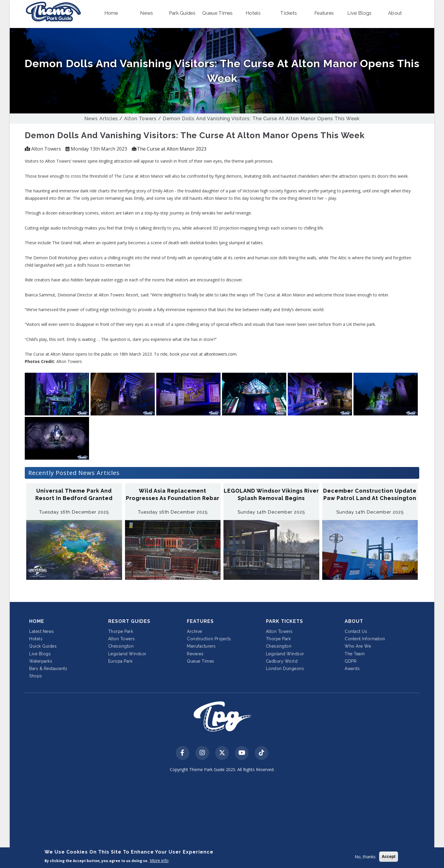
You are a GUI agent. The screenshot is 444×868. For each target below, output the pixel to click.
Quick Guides (43, 646)
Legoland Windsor (127, 654)
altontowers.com (220, 354)
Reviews (195, 654)
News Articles (101, 119)
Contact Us (356, 631)
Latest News (42, 631)
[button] (111, 13)
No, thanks (365, 857)
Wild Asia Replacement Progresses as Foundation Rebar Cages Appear (173, 498)
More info (159, 860)
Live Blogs (40, 654)
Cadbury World (282, 661)
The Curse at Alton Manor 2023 (172, 149)
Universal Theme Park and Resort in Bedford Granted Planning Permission (74, 498)
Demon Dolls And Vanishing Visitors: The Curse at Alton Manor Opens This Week (261, 119)
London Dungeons (285, 669)
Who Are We (358, 646)
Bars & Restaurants (48, 669)
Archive (195, 631)
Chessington (121, 646)
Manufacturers (201, 646)
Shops (36, 676)
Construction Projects (209, 639)
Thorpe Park (121, 631)
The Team (355, 654)
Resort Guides (129, 621)
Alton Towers (140, 119)
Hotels (36, 639)
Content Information (365, 639)
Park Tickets (285, 621)
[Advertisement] (222, 821)
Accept (389, 857)
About (354, 621)
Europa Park (120, 661)
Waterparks (41, 661)
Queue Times (201, 661)
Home (37, 621)
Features (200, 621)
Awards (352, 669)
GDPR (351, 661)
